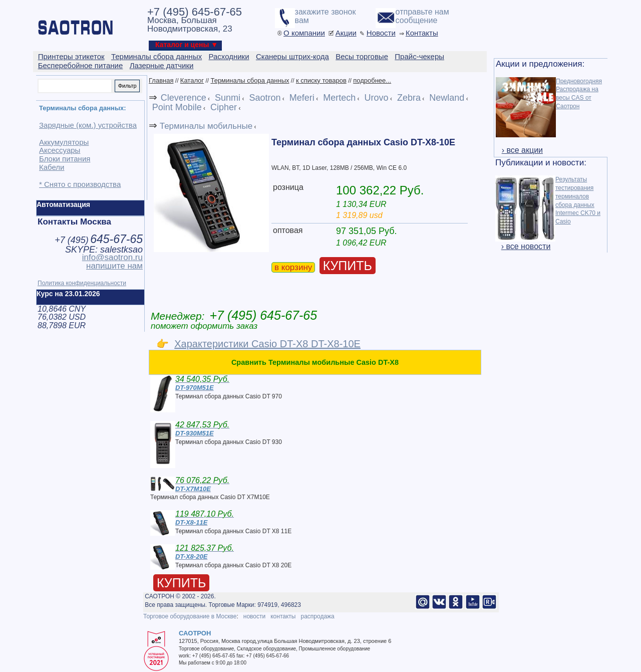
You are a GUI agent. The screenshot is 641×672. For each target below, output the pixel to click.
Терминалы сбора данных (250, 80)
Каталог (192, 80)
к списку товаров (321, 80)
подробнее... (372, 80)
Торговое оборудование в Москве (190, 616)
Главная (161, 80)
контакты (283, 616)
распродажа (317, 616)
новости (254, 616)
